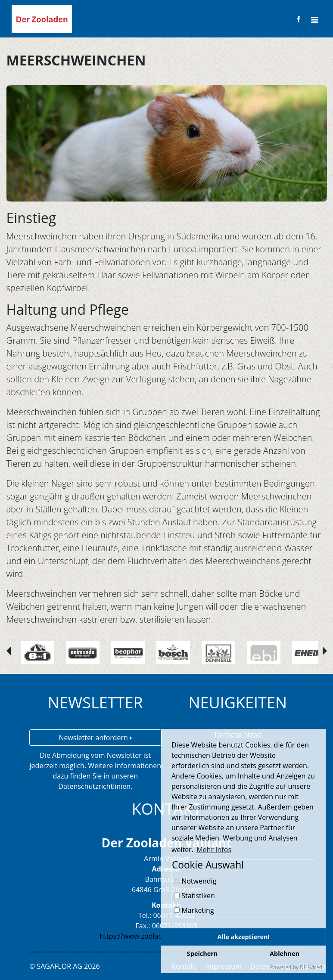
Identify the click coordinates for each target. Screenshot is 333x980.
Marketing (194, 910)
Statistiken (195, 896)
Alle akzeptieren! (244, 937)
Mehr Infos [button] (214, 850)
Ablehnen (285, 954)
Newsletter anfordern (95, 738)
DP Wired (311, 967)
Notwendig (195, 881)
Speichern (202, 954)
